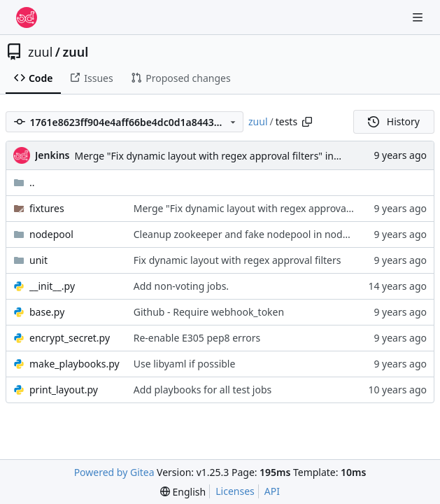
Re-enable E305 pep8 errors (197, 338)
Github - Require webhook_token (209, 312)
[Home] (27, 17)
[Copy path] (307, 122)
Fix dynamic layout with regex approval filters (237, 260)
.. (24, 182)
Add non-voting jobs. (181, 286)
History (394, 121)
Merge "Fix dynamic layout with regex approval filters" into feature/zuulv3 (243, 156)
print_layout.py (64, 390)
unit (38, 260)
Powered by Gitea (114, 472)
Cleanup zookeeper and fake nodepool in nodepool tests (263, 234)
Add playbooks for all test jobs (203, 390)
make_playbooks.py (74, 364)
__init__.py (52, 286)
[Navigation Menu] (419, 17)
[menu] (183, 492)
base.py (47, 312)
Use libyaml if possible (185, 364)
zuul (40, 52)
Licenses (235, 491)
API (272, 491)
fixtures (47, 208)
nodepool (51, 234)
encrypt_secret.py (70, 338)
